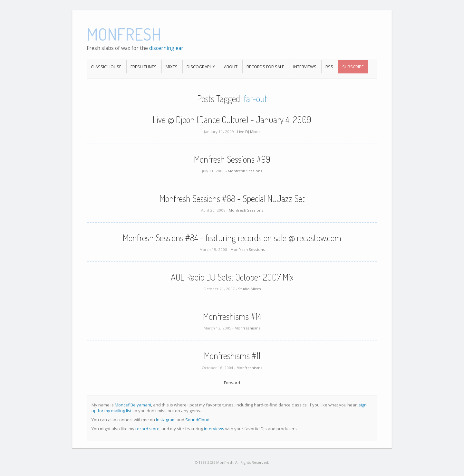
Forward (232, 383)
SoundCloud (197, 420)
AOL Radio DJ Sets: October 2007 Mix (232, 277)
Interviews (305, 67)
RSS (329, 67)
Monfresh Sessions (245, 171)
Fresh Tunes (144, 67)
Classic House (106, 67)
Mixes (172, 67)
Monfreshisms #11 (232, 356)
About (231, 67)
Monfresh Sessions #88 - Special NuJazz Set (232, 198)
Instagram (166, 420)
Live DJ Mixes (249, 132)
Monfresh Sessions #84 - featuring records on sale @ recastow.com (232, 238)
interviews (214, 429)
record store (147, 429)
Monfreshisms (247, 328)
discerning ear (166, 48)
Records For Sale (265, 67)
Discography (201, 67)
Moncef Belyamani (133, 405)
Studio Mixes (250, 289)
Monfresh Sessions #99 (232, 159)
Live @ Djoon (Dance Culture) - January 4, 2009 (232, 119)
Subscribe (353, 67)
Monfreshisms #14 (232, 316)
